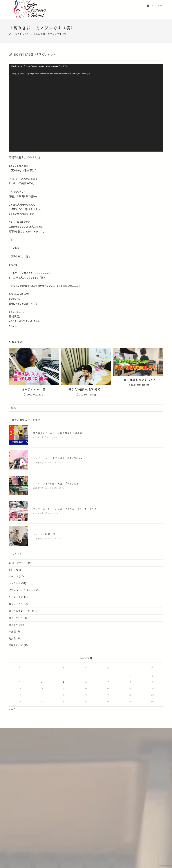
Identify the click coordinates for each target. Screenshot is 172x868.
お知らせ (13, 570)
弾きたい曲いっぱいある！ (86, 389)
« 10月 (12, 709)
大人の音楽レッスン (19, 611)
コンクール (15, 583)
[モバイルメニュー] (155, 6)
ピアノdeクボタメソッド (22, 590)
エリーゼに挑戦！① (44, 534)
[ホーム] (10, 34)
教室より (13, 625)
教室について (16, 618)
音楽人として (16, 645)
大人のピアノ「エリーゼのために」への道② (57, 433)
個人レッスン (50, 55)
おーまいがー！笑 (34, 389)
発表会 (12, 639)
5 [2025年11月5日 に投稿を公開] (64, 682)
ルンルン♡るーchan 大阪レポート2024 (56, 484)
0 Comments (56, 437)
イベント (13, 577)
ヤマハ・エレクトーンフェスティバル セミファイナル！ (65, 509)
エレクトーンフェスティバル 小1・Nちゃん (58, 458)
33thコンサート (17, 563)
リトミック (15, 597)
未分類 (12, 632)
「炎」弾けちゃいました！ (138, 380)
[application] (86, 108)
